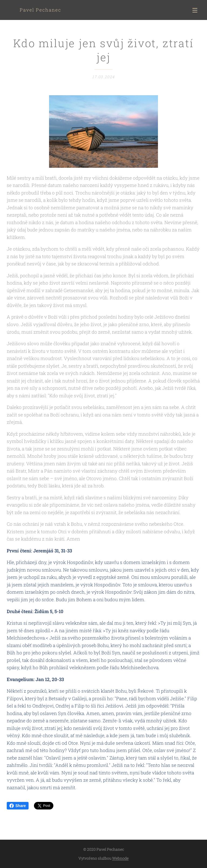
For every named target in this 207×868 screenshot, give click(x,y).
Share (18, 806)
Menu (195, 10)
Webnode (120, 858)
